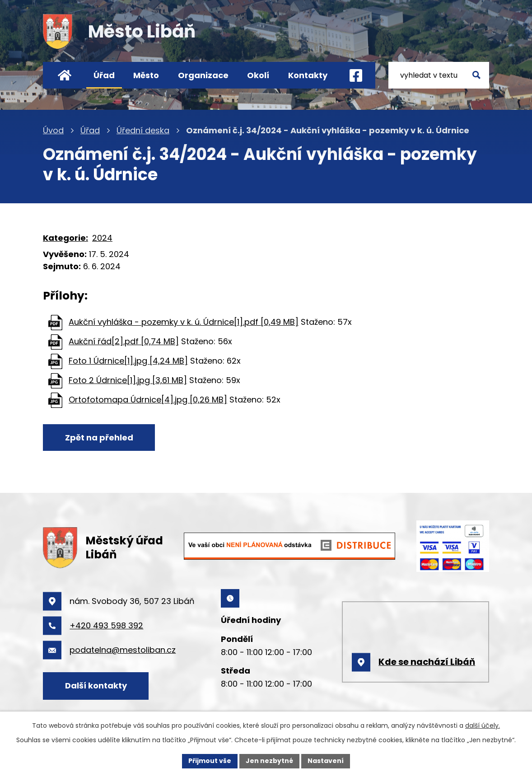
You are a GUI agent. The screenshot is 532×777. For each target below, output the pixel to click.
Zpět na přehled (99, 438)
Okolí (258, 75)
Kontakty (308, 75)
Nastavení (326, 761)
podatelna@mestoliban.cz (123, 650)
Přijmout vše (210, 761)
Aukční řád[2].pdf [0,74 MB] (124, 341)
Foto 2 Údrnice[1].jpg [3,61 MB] (128, 380)
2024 (102, 238)
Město (146, 75)
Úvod (64, 75)
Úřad (104, 75)
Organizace (203, 75)
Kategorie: (65, 238)
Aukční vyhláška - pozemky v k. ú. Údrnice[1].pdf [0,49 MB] (184, 322)
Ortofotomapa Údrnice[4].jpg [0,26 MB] (148, 400)
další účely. (483, 726)
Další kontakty (96, 686)
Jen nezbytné (269, 761)
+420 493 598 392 (106, 625)
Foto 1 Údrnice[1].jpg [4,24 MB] (128, 361)
